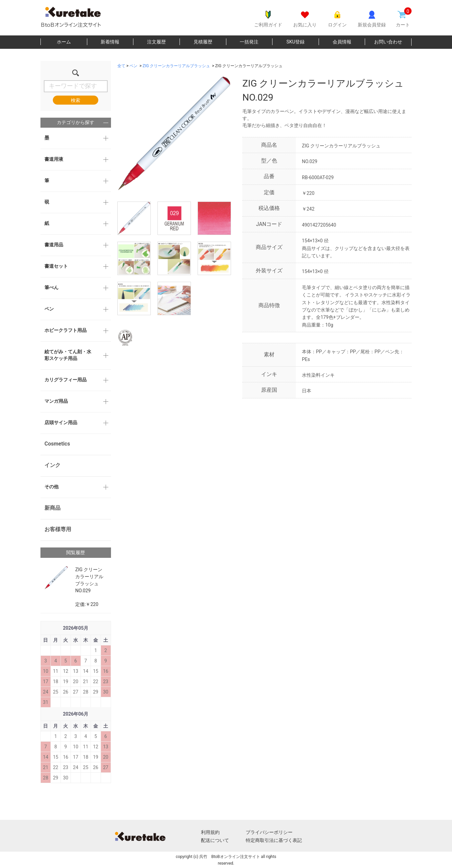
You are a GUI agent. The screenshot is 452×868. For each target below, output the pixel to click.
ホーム (64, 42)
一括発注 (249, 42)
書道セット (56, 266)
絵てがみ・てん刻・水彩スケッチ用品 (68, 355)
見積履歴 (203, 42)
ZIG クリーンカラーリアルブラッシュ (177, 66)
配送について (215, 840)
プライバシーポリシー (269, 832)
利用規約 (210, 832)
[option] (174, 133)
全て (121, 66)
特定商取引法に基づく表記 (274, 840)
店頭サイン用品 (61, 422)
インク (52, 465)
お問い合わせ (388, 42)
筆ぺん (51, 287)
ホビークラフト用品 (66, 330)
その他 (51, 487)
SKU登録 (296, 42)
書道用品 (54, 245)
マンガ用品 (56, 401)
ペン (49, 309)
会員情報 (342, 42)
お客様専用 (58, 529)
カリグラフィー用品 (66, 380)
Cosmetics (57, 444)
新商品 (52, 508)
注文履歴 (156, 42)
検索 (76, 100)
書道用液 (54, 159)
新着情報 (110, 42)
